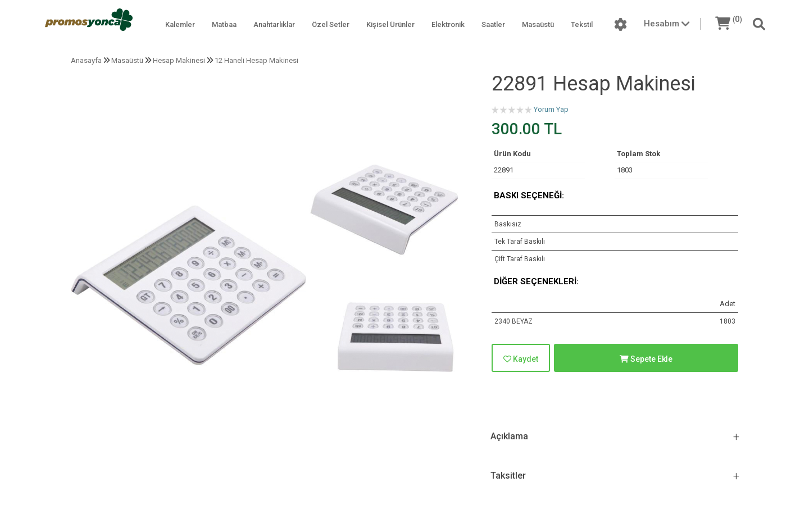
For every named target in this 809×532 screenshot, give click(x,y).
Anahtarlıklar (274, 24)
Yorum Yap (551, 109)
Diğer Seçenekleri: (536, 281)
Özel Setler (331, 24)
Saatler (493, 24)
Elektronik (448, 24)
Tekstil (582, 24)
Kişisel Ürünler (390, 24)
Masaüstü (538, 24)
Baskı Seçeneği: (529, 195)
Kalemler (180, 24)
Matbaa (224, 24)
